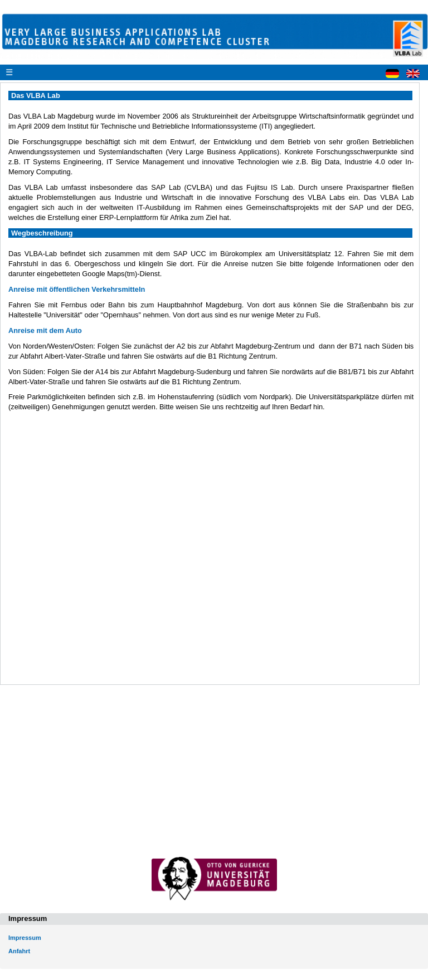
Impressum (25, 938)
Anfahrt (19, 951)
